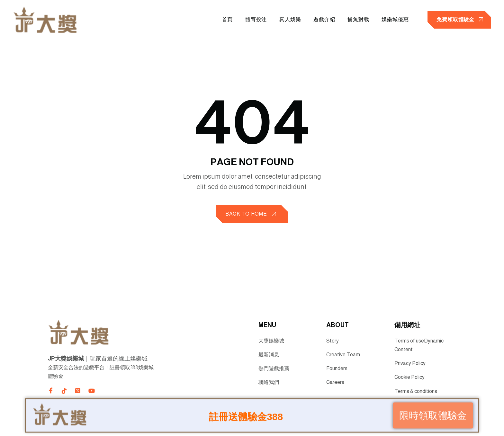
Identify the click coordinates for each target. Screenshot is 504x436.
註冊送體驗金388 (246, 416)
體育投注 (254, 19)
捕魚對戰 (358, 19)
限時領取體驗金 (433, 414)
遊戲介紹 (323, 19)
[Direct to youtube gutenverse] (91, 391)
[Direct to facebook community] (51, 390)
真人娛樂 (289, 19)
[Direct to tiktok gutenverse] (64, 391)
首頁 (225, 19)
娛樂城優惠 (395, 19)
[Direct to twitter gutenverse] (78, 391)
